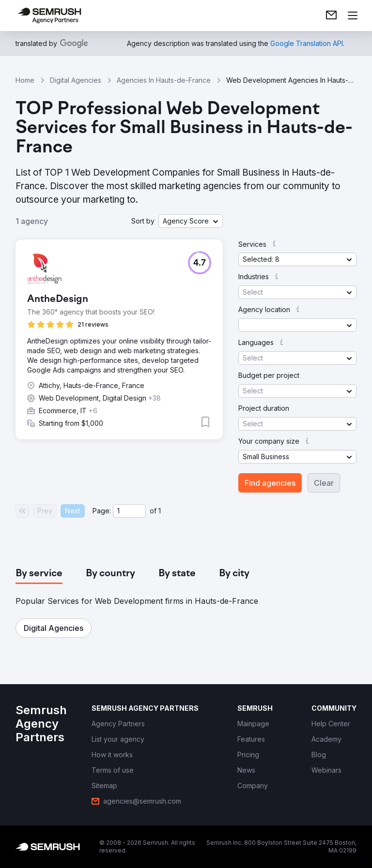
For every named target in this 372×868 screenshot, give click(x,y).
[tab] (39, 574)
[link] (331, 15)
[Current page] (129, 511)
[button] (191, 221)
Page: (102, 511)
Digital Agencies (76, 80)
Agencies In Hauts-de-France (164, 80)
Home (25, 80)
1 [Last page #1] (160, 511)
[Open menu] (353, 15)
